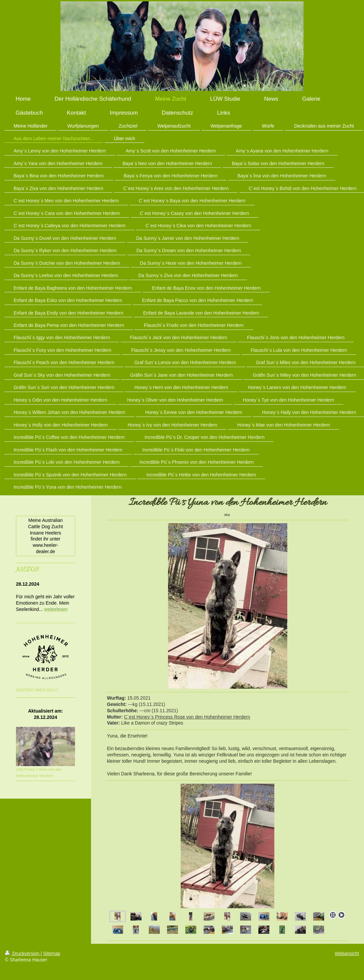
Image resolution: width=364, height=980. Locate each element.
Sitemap (52, 953)
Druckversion (23, 953)
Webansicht (347, 953)
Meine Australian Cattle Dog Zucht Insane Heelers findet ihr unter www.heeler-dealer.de (45, 536)
